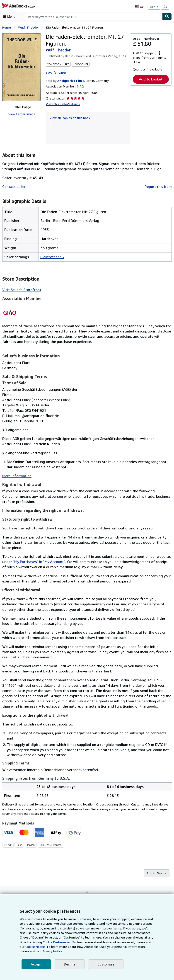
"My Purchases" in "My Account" (28, 562)
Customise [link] (105, 964)
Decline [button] (69, 964)
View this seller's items (62, 103)
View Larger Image (22, 114)
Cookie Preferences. (45, 942)
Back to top (87, 890)
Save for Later (56, 72)
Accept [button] (36, 964)
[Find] (167, 17)
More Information (16, 476)
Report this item (159, 186)
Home (6, 27)
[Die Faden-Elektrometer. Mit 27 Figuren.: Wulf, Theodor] (22, 67)
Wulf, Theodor (28, 27)
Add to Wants (157, 868)
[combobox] (93, 17)
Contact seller (13, 186)
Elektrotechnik (52, 256)
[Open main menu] (10, 17)
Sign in (154, 7)
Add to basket (151, 79)
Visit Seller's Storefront (21, 289)
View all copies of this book (69, 117)
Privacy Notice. (30, 951)
